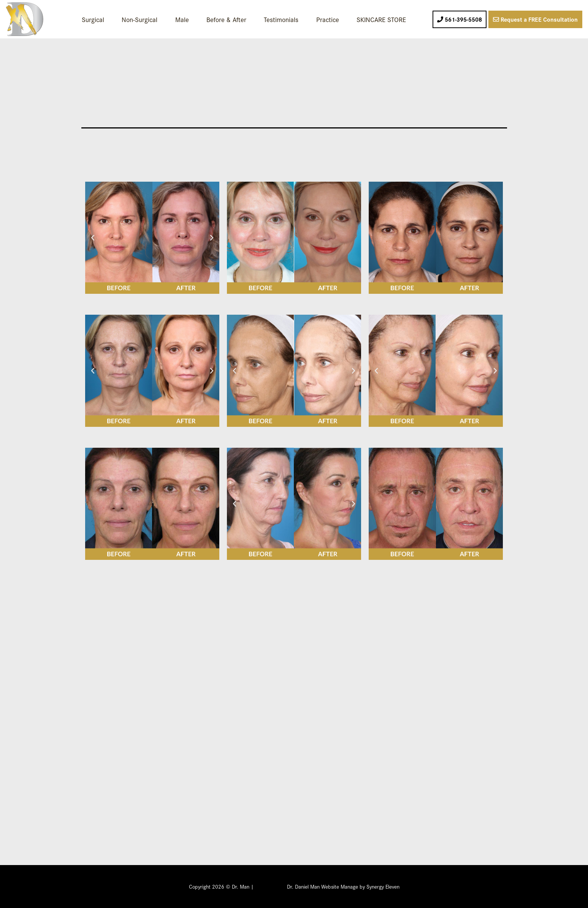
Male (182, 19)
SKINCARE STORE (381, 19)
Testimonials (281, 19)
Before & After (226, 19)
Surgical (93, 19)
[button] (93, 238)
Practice (328, 19)
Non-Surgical (139, 19)
